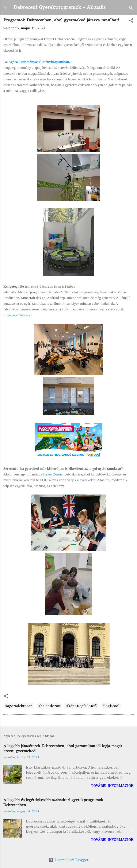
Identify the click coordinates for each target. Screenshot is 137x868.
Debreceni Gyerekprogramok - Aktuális (60, 7)
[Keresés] (131, 9)
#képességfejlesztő (81, 706)
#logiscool (111, 706)
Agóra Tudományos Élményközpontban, (39, 62)
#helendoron (49, 706)
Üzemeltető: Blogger (69, 860)
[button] (131, 21)
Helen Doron (52, 474)
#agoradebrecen (19, 706)
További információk (112, 786)
